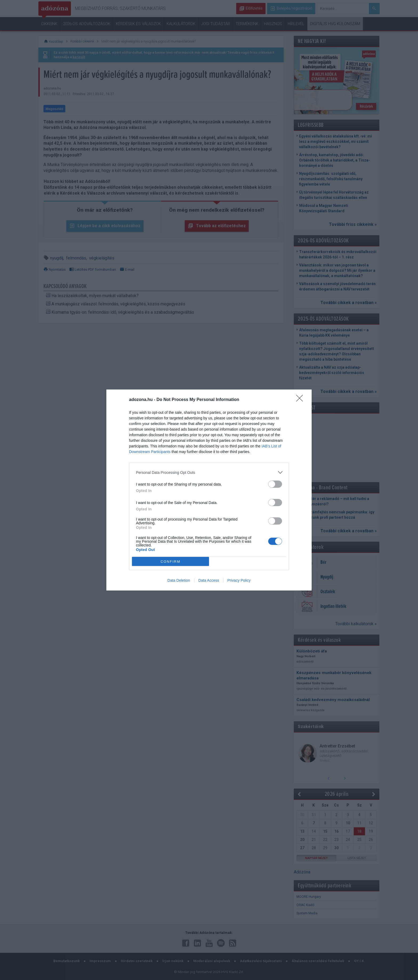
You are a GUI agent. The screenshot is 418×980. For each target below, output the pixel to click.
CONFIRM (170, 562)
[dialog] (209, 490)
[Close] (301, 400)
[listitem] (209, 472)
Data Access (209, 580)
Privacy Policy (239, 580)
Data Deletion (179, 580)
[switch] (275, 484)
